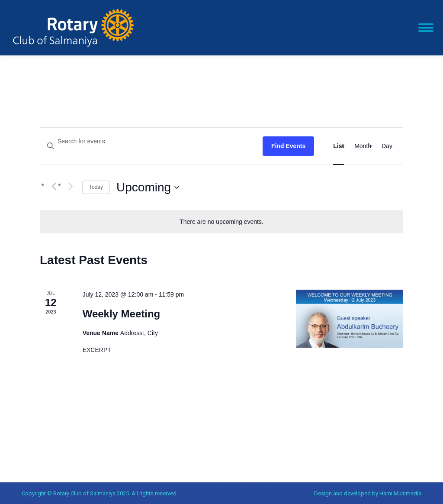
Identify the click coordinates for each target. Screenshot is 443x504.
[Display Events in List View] (339, 146)
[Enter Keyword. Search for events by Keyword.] (151, 141)
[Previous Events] (54, 187)
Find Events (288, 146)
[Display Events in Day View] (387, 146)
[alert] (221, 222)
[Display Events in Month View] (363, 146)
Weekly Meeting (122, 314)
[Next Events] (71, 187)
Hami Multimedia (400, 493)
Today (96, 187)
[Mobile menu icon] (426, 28)
